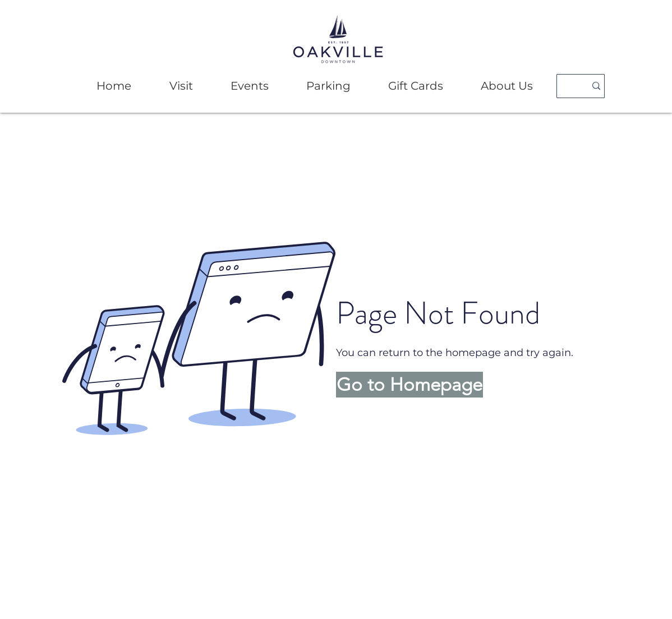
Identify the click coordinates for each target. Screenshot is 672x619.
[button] (181, 86)
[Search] (567, 86)
